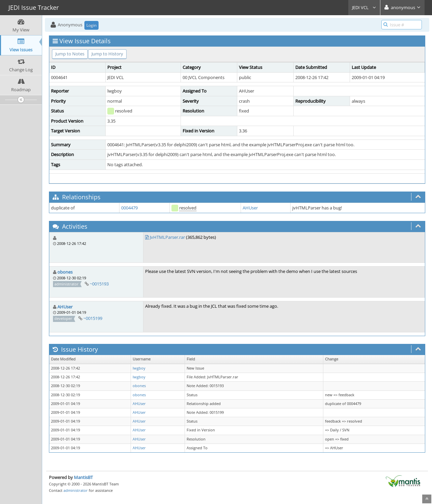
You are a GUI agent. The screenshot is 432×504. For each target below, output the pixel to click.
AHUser (250, 208)
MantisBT (83, 477)
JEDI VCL (364, 7)
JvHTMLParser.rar (167, 237)
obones (65, 272)
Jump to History (107, 54)
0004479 (129, 208)
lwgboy (139, 368)
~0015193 (99, 284)
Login (91, 25)
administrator (76, 490)
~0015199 (93, 318)
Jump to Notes (70, 54)
